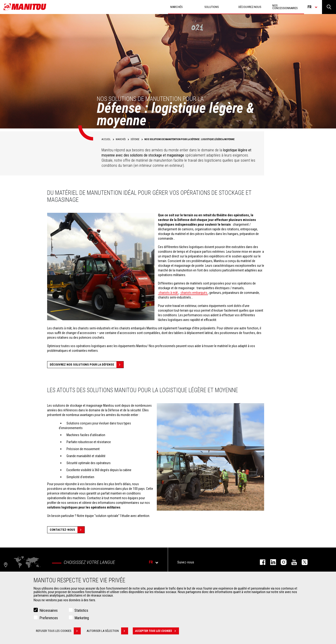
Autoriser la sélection (107, 631)
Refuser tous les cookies (58, 631)
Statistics (81, 611)
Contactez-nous (67, 530)
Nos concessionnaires (285, 7)
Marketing (82, 618)
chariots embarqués (194, 293)
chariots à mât (168, 293)
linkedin (271, 562)
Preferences (49, 618)
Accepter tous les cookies (157, 631)
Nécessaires (49, 611)
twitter (302, 562)
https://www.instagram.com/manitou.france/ (281, 562)
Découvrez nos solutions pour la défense (87, 365)
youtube (292, 562)
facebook (260, 562)
